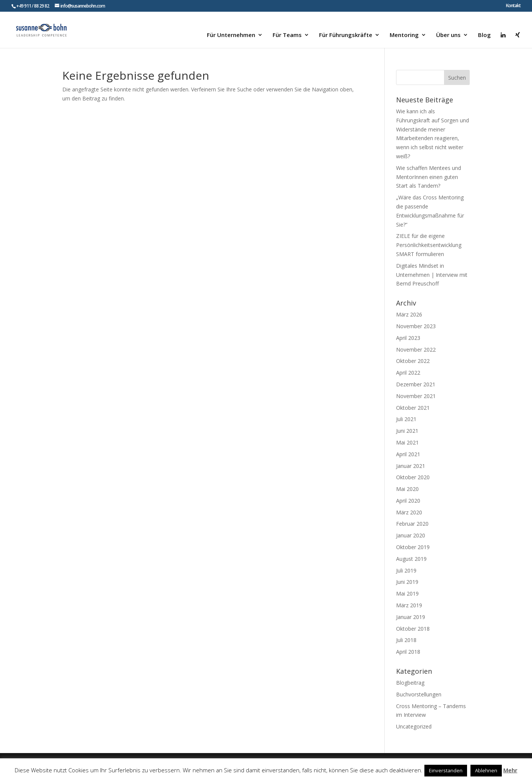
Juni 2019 (407, 582)
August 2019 (411, 559)
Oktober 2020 (413, 477)
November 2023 (416, 326)
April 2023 (408, 338)
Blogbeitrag (410, 683)
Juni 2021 (407, 431)
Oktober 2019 (413, 547)
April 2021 (408, 454)
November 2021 (416, 396)
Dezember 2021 (416, 384)
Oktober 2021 (413, 408)
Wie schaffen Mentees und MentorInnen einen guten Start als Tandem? (429, 177)
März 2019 (409, 605)
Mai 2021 (407, 442)
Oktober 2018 (413, 629)
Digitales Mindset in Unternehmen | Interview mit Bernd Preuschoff (432, 275)
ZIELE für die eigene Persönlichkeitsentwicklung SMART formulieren (429, 245)
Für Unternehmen (231, 35)
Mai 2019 (407, 593)
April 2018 (408, 652)
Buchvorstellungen (419, 694)
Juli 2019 (406, 570)
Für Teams (287, 35)
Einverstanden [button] (446, 770)
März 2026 (409, 314)
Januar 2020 (411, 535)
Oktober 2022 (413, 361)
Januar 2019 (411, 617)
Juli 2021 (406, 419)
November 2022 (416, 350)
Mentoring (404, 35)
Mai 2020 (407, 489)
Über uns (448, 35)
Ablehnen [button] (486, 770)
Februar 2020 (412, 524)
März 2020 (409, 512)
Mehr (510, 770)
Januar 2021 (411, 466)
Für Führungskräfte (346, 35)
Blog (484, 35)
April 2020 (408, 501)
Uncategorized (414, 726)
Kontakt (513, 6)
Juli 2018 (406, 640)
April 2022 (408, 373)
